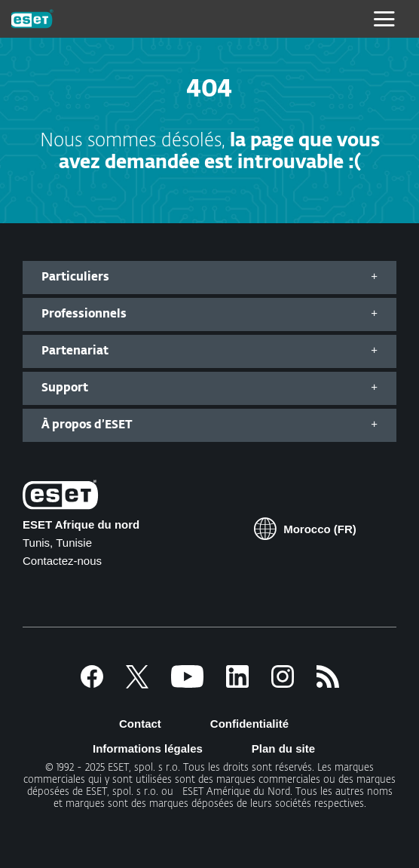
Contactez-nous (62, 561)
